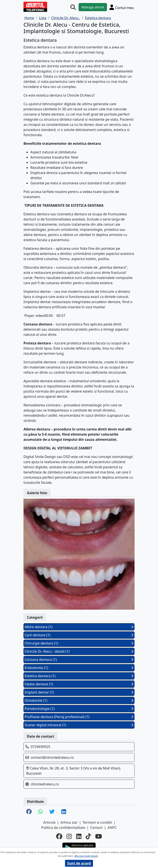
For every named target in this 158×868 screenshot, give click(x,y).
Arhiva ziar (69, 822)
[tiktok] (88, 836)
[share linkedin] (64, 812)
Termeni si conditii (97, 822)
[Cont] (122, 7)
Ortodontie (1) (79, 700)
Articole (49, 822)
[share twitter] (52, 812)
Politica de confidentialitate (63, 828)
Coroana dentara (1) (79, 660)
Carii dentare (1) (79, 635)
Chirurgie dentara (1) (79, 643)
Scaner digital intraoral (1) (79, 725)
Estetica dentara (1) (79, 676)
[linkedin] (79, 836)
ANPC (112, 828)
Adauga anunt (93, 7)
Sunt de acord (79, 863)
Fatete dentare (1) (79, 684)
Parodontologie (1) (79, 709)
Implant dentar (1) (79, 692)
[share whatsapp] (40, 812)
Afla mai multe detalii (86, 856)
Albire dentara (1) (79, 627)
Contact (96, 828)
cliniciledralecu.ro (45, 784)
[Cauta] (73, 7)
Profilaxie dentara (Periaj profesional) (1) (79, 717)
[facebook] (59, 836)
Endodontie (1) (79, 668)
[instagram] (69, 836)
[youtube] (98, 836)
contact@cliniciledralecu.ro (52, 757)
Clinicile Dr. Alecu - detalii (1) (79, 651)
